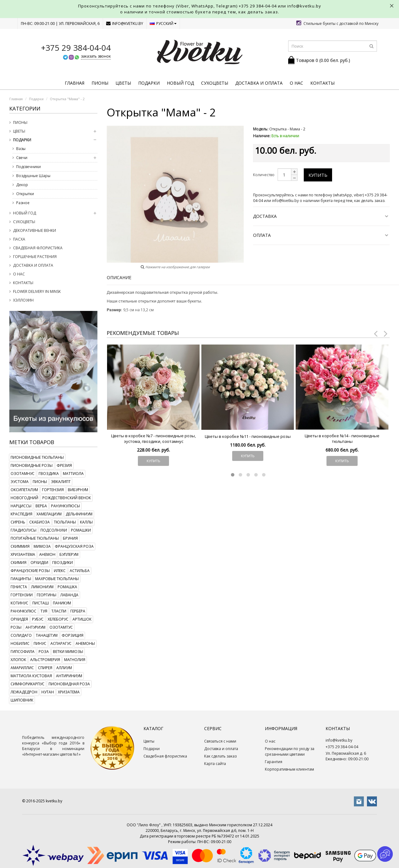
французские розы (30, 571)
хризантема (23, 554)
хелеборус (58, 619)
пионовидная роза (69, 684)
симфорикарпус (28, 684)
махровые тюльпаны (57, 579)
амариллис (22, 668)
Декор (22, 185)
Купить (318, 175)
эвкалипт (61, 482)
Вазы (21, 149)
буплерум (69, 554)
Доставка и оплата (259, 83)
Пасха (19, 239)
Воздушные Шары (33, 176)
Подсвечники (28, 167)
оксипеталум (24, 490)
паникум (62, 603)
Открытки (25, 194)
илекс (60, 571)
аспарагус (61, 643)
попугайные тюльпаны (35, 538)
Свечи (22, 158)
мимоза (42, 546)
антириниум (69, 676)
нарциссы (21, 506)
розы (16, 627)
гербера (78, 611)
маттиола (73, 474)
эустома (20, 482)
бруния (70, 538)
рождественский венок (67, 498)
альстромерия (45, 660)
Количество (264, 175)
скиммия (20, 546)
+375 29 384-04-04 (258, 6)
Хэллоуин (23, 300)
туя (44, 611)
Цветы (123, 83)
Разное (23, 203)
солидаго (21, 635)
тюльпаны (65, 522)
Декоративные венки (35, 230)
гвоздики (63, 563)
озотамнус (23, 474)
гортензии (22, 595)
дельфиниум (79, 514)
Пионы (100, 83)
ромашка (67, 587)
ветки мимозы (68, 652)
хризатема (69, 692)
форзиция (73, 635)
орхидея (19, 619)
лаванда (69, 595)
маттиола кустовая (31, 676)
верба (41, 506)
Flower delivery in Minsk (37, 291)
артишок (82, 619)
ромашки (81, 530)
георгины (47, 595)
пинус (40, 643)
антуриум (35, 627)
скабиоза (40, 522)
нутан (48, 692)
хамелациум (49, 514)
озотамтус (61, 627)
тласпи (59, 611)
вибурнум (78, 490)
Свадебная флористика (38, 248)
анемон (47, 554)
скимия (19, 563)
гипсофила (23, 652)
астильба (80, 571)
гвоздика (49, 474)
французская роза (74, 546)
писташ (41, 603)
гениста (19, 587)
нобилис (20, 643)
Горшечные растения (35, 257)
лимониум (42, 587)
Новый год (180, 83)
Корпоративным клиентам (289, 769)
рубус (38, 619)
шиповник (22, 700)
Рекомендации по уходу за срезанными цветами (290, 751)
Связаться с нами (220, 741)
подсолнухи (54, 530)
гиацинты (21, 579)
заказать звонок (96, 56)
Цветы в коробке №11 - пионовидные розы (248, 436)
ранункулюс (23, 611)
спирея (45, 668)
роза (44, 652)
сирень (18, 522)
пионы (40, 482)
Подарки (149, 83)
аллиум (64, 668)
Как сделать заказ (220, 756)
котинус (19, 603)
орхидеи (39, 563)
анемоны (85, 643)
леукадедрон (24, 692)
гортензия (53, 490)
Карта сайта (215, 764)
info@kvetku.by (125, 23)
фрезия (64, 465)
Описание (119, 277)
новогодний (24, 498)
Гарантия (274, 762)
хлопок (18, 660)
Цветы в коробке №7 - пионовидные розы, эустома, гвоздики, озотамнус (153, 439)
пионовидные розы (32, 465)
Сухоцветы (215, 83)
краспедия (21, 514)
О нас (296, 83)
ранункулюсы (66, 506)
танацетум (47, 635)
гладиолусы (23, 530)
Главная (75, 83)
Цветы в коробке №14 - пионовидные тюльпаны (342, 439)
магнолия (75, 660)
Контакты (322, 83)
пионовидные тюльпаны (37, 457)
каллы (86, 522)
